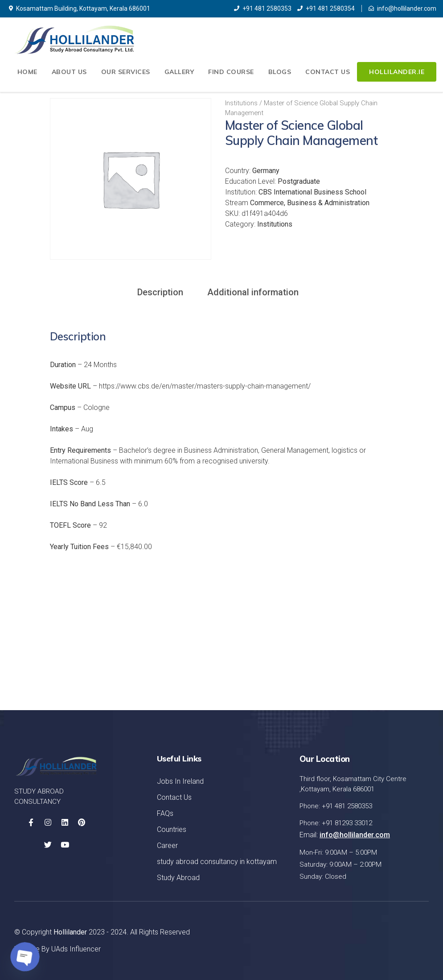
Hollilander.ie (397, 72)
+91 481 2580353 (263, 8)
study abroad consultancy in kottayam (217, 862)
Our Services (126, 72)
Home (27, 72)
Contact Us (328, 72)
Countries (172, 829)
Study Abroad (178, 878)
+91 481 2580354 (326, 8)
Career (167, 846)
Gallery (179, 72)
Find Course (231, 72)
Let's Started (386, 651)
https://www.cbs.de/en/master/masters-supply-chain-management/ (205, 386)
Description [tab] (160, 292)
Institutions (241, 103)
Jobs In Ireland (180, 781)
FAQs (165, 813)
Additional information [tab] (253, 292)
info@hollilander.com (402, 8)
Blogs (280, 72)
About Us (69, 72)
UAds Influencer (76, 949)
